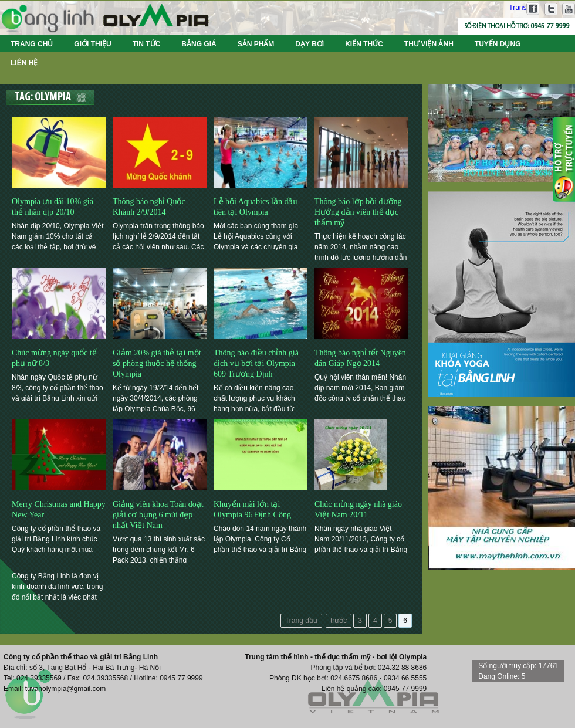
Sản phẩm (256, 44)
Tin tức (147, 44)
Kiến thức (364, 44)
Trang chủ (32, 44)
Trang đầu (301, 621)
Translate (516, 8)
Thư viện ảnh (429, 44)
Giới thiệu (92, 44)
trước (339, 621)
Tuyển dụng (498, 44)
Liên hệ (24, 63)
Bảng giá (199, 44)
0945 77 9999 (550, 26)
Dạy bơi (310, 44)
